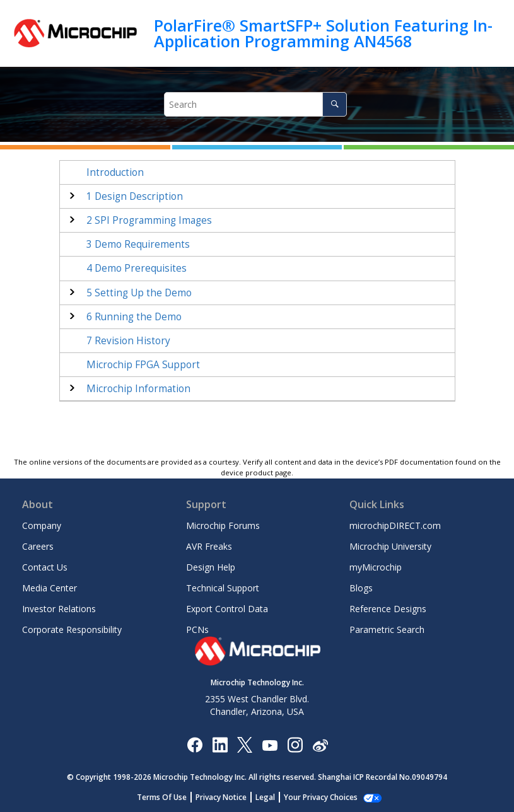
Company (42, 525)
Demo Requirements (138, 244)
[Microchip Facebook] (195, 744)
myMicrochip (376, 567)
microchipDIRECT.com (395, 525)
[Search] (335, 104)
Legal (272, 797)
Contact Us (45, 567)
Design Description (135, 196)
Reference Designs (388, 609)
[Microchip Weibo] (320, 744)
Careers (38, 546)
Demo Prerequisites (137, 268)
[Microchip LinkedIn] (220, 744)
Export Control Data (227, 609)
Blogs (361, 588)
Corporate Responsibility (72, 629)
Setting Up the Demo (139, 293)
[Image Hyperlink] (270, 744)
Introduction (115, 172)
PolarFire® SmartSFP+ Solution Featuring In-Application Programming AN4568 (323, 33)
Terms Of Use (169, 797)
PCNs (197, 629)
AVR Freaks (209, 546)
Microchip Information (138, 389)
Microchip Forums (223, 525)
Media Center (50, 588)
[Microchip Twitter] (245, 744)
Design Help (211, 567)
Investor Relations (59, 609)
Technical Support (223, 588)
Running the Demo (134, 317)
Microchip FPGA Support (143, 365)
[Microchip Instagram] (295, 744)
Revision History (128, 341)
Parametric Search (387, 629)
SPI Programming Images (149, 220)
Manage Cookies (321, 797)
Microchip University (390, 546)
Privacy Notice (228, 797)
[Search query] (255, 104)
